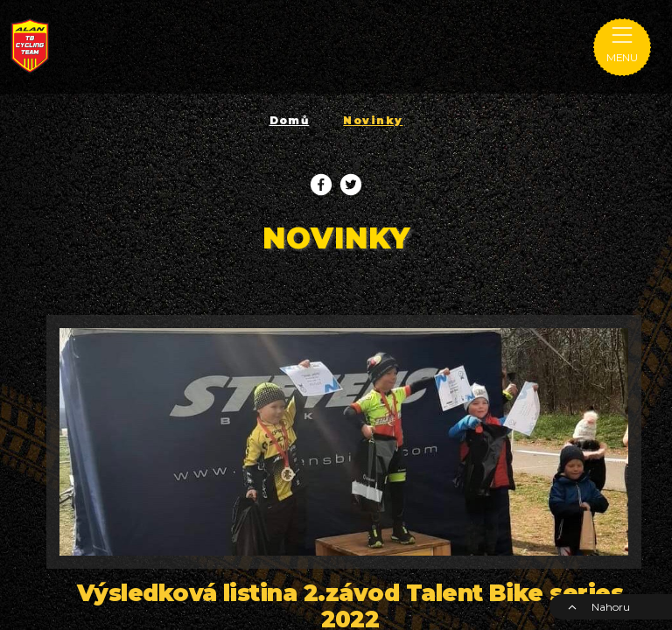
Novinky (373, 121)
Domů (290, 121)
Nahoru (598, 607)
